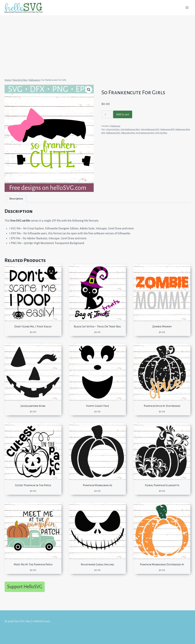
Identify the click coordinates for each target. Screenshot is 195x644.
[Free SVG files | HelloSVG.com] (25, 8)
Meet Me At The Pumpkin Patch (33, 564)
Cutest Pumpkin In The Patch (33, 485)
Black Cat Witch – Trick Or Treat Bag (97, 326)
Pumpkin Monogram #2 (97, 485)
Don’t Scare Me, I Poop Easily (33, 326)
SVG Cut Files (161, 133)
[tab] (16, 199)
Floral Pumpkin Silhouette (162, 485)
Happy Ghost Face (97, 406)
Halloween (115, 126)
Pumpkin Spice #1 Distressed (162, 406)
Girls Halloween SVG (150, 129)
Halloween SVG (113, 133)
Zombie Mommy (162, 326)
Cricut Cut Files (113, 129)
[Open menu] (187, 8)
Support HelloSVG (25, 587)
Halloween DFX (167, 129)
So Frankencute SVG (145, 133)
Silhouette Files (128, 133)
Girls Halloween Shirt (130, 129)
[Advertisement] (97, 43)
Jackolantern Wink (33, 406)
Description (16, 199)
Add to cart (123, 114)
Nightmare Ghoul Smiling (97, 564)
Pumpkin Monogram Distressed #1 (162, 564)
